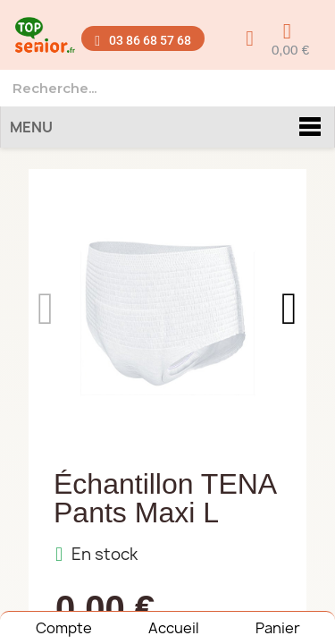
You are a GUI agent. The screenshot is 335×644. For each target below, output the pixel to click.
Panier (278, 628)
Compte (64, 628)
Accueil (174, 628)
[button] (142, 38)
